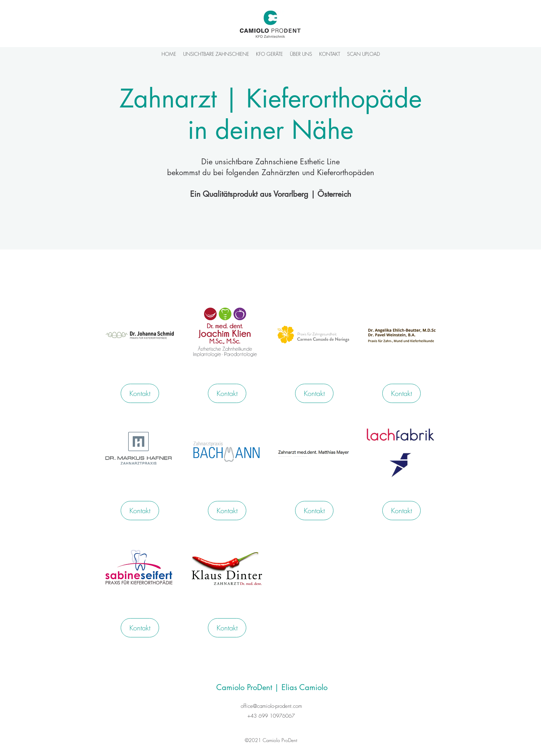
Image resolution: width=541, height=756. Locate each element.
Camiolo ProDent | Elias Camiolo (272, 687)
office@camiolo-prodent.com (271, 706)
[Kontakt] (140, 393)
